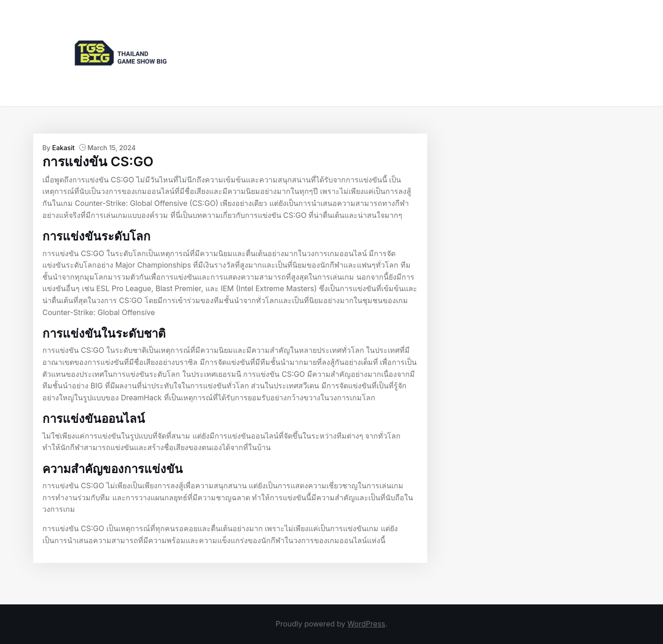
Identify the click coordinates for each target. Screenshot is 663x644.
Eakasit (63, 148)
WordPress (366, 624)
